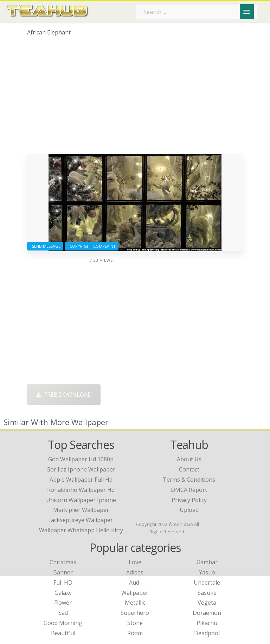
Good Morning (63, 623)
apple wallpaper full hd (81, 480)
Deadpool (207, 633)
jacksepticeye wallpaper (81, 520)
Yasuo (207, 572)
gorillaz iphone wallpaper (81, 469)
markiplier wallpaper (81, 510)
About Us (189, 459)
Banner (63, 572)
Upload (189, 510)
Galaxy (63, 593)
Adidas (135, 572)
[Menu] (247, 12)
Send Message (45, 246)
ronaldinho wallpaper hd (81, 490)
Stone (135, 623)
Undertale (207, 583)
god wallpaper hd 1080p (81, 459)
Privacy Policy (189, 500)
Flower (63, 603)
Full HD (63, 583)
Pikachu (207, 623)
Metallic (135, 603)
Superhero (135, 613)
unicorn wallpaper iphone (81, 500)
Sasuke (207, 593)
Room (135, 633)
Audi (135, 583)
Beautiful (63, 633)
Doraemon (207, 613)
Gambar (207, 562)
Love (135, 562)
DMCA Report (189, 490)
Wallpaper (135, 593)
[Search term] (197, 12)
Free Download (64, 395)
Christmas (63, 562)
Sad (63, 613)
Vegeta (207, 603)
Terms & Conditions (189, 480)
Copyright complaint (92, 246)
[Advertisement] (135, 98)
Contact (189, 469)
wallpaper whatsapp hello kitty (81, 530)
